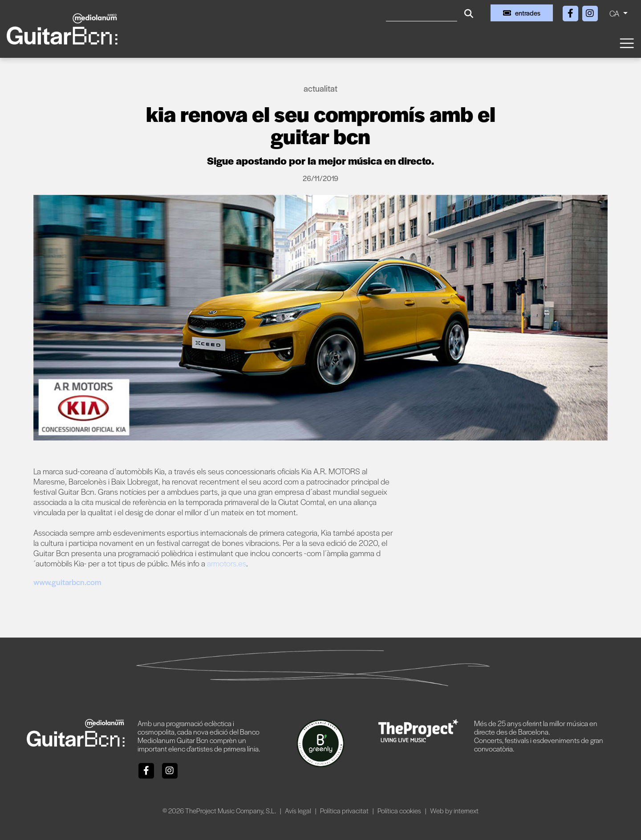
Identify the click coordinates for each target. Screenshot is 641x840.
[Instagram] (590, 12)
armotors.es (227, 563)
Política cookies (400, 810)
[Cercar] (422, 13)
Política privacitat (345, 810)
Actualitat (320, 88)
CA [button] (615, 13)
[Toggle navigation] (626, 42)
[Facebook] (571, 12)
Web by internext (454, 810)
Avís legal (299, 810)
